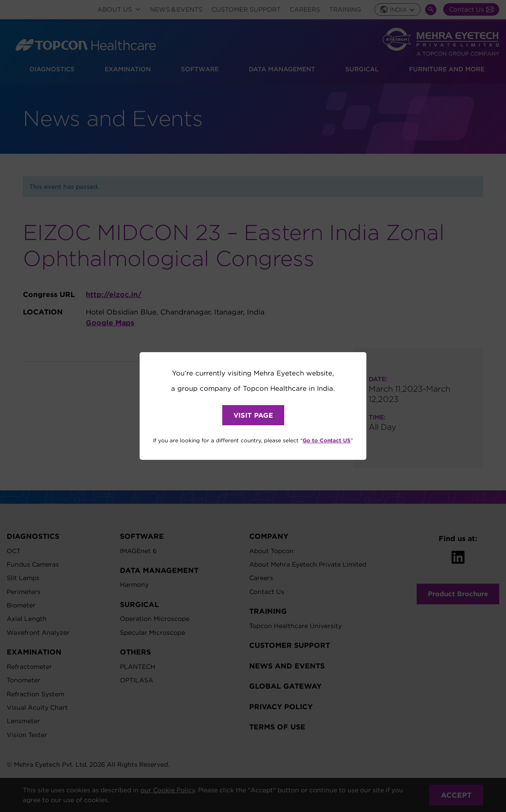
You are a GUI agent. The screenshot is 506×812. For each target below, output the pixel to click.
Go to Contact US (327, 440)
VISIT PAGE (253, 415)
